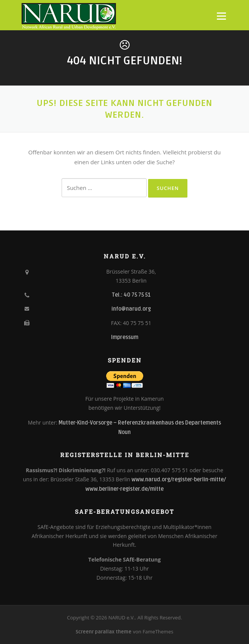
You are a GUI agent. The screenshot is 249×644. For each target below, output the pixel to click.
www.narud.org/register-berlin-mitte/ (179, 480)
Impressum (125, 337)
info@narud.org (131, 309)
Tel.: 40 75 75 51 (131, 295)
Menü (221, 16)
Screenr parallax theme (104, 632)
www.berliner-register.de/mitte (125, 489)
